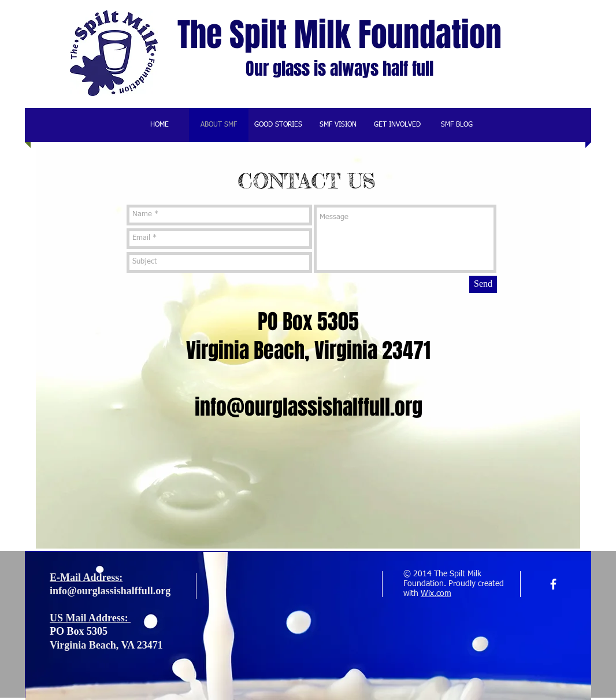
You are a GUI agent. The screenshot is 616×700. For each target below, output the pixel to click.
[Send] (483, 284)
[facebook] (553, 584)
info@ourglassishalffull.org (309, 407)
